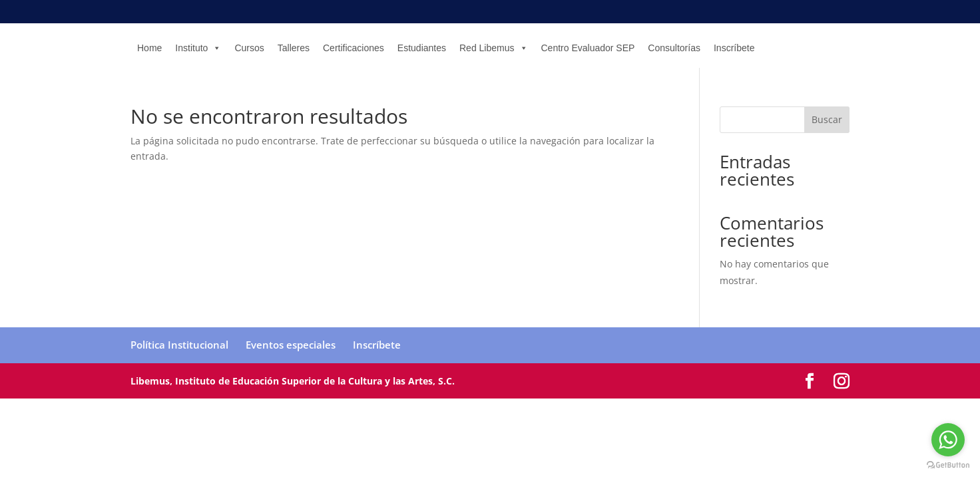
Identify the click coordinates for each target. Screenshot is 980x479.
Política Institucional (179, 345)
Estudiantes (422, 48)
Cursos (249, 48)
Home (149, 48)
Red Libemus (494, 48)
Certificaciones (354, 48)
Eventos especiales (291, 345)
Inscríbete (734, 48)
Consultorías (674, 48)
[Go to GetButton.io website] (948, 465)
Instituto (198, 48)
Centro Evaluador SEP (588, 48)
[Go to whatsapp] (948, 440)
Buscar (827, 119)
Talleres (294, 48)
